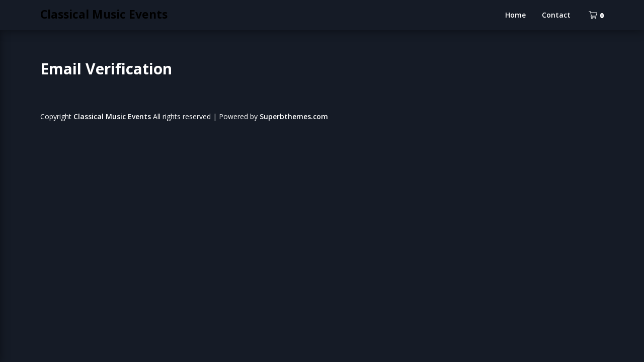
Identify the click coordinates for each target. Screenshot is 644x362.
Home (515, 15)
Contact (556, 15)
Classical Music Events (104, 14)
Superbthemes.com (294, 116)
